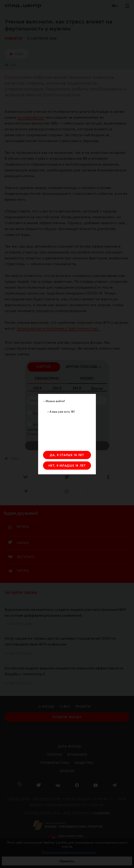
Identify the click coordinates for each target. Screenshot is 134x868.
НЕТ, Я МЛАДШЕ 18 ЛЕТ (67, 466)
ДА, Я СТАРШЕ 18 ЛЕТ (67, 455)
